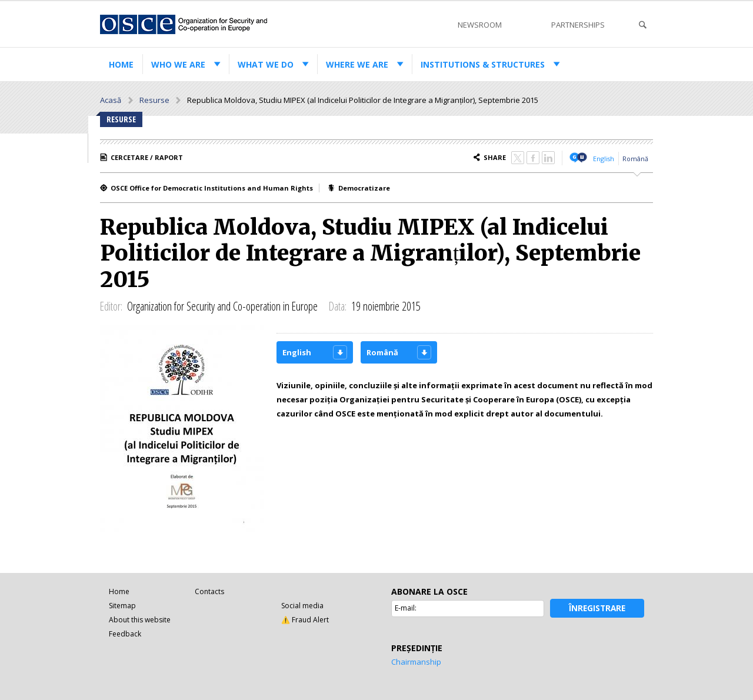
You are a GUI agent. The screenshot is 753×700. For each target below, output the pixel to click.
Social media (302, 606)
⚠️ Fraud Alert (305, 620)
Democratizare (364, 188)
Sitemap (122, 606)
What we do (266, 64)
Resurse (154, 100)
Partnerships (578, 25)
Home (121, 64)
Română (635, 159)
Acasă (111, 100)
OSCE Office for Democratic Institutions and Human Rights (212, 188)
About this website (140, 620)
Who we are (178, 64)
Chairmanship (416, 662)
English (604, 159)
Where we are (357, 64)
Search (642, 25)
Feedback (125, 634)
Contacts (209, 591)
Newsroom (480, 25)
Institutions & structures (483, 64)
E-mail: (406, 608)
